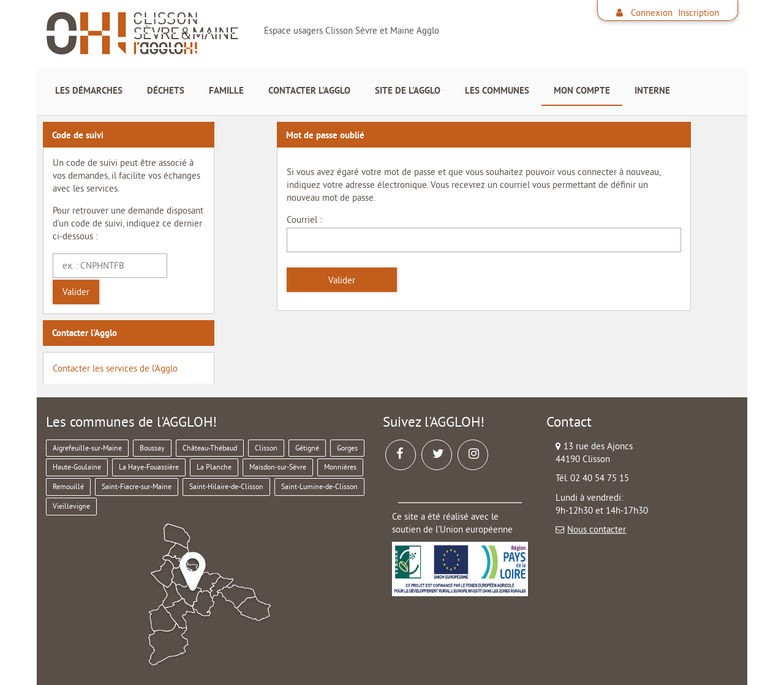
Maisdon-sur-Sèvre (278, 467)
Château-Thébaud (210, 448)
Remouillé (68, 486)
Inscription (699, 13)
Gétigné (307, 448)
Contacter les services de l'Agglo (115, 368)
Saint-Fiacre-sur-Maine (137, 486)
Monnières (340, 467)
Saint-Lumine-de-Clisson (319, 486)
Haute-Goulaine (77, 467)
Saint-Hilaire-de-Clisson (226, 486)
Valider (76, 292)
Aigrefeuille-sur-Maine (87, 448)
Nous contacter (597, 529)
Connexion (652, 13)
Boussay (152, 448)
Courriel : (304, 219)
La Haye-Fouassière (149, 467)
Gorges (347, 448)
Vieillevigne (71, 506)
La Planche (214, 467)
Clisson (266, 448)
